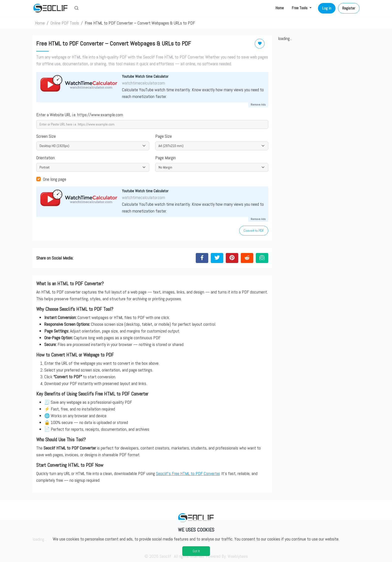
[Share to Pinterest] (232, 258)
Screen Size (46, 136)
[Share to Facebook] (202, 258)
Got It (196, 551)
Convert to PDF (254, 230)
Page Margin (165, 158)
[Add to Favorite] (260, 44)
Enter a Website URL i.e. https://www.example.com (80, 115)
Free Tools (300, 8)
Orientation (45, 158)
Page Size (163, 136)
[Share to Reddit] (247, 258)
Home (280, 8)
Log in (327, 8)
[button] (76, 8)
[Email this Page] (262, 258)
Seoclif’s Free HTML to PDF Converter (188, 473)
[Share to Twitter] (217, 258)
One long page (55, 179)
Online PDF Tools (65, 23)
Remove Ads (258, 104)
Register (349, 8)
